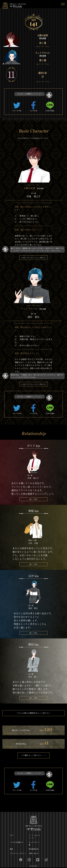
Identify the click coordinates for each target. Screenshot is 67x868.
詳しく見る (33, 500)
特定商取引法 (34, 850)
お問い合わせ (34, 854)
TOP (11, 836)
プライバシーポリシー (18, 854)
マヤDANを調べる (16, 843)
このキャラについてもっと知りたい (33, 258)
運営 (11, 850)
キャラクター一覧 (34, 844)
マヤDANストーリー (34, 837)
